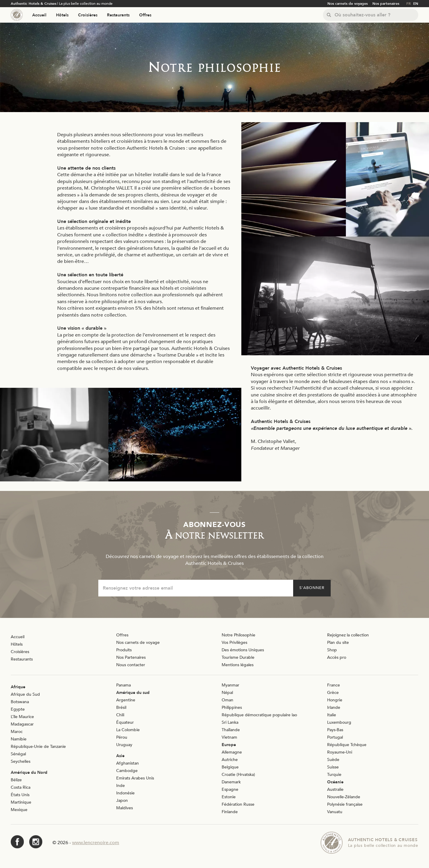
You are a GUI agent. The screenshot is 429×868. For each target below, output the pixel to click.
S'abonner (312, 588)
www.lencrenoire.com (96, 843)
